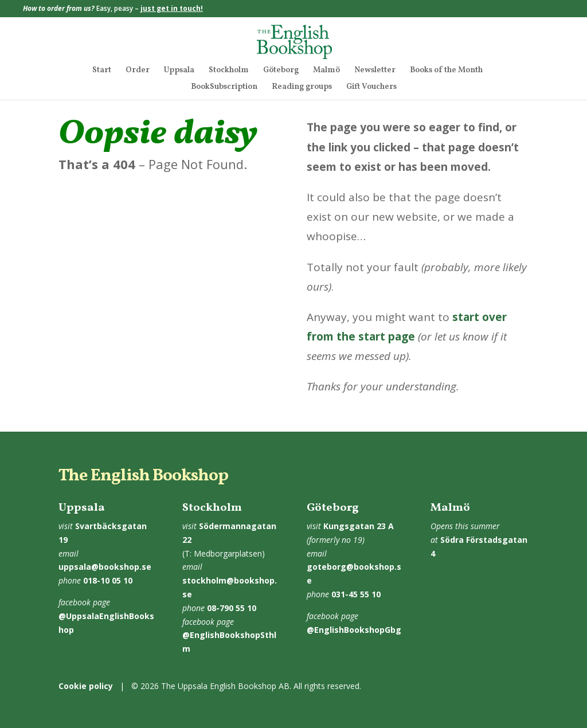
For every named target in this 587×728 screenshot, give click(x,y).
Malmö (326, 71)
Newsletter (375, 71)
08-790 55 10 (232, 608)
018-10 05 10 (108, 580)
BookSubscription (224, 88)
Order (138, 71)
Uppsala (179, 71)
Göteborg (281, 71)
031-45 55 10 (356, 594)
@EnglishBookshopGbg (354, 630)
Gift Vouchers (371, 88)
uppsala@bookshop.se (105, 567)
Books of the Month (446, 71)
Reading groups (302, 88)
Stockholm (229, 71)
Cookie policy (86, 686)
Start (102, 71)
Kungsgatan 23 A (359, 526)
